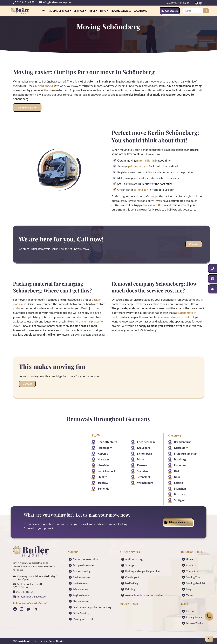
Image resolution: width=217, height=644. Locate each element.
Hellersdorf (105, 448)
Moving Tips (193, 577)
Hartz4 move (80, 583)
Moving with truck (83, 619)
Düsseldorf (181, 448)
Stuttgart (180, 500)
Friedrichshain (146, 442)
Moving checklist (196, 583)
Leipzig (178, 483)
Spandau (142, 471)
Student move (81, 601)
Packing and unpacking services (143, 571)
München (180, 489)
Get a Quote (170, 11)
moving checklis (45, 86)
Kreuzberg (144, 448)
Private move (80, 589)
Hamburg (180, 459)
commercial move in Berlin (174, 317)
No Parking (132, 583)
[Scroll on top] (209, 639)
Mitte (140, 459)
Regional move (81, 595)
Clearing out (132, 577)
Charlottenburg (107, 442)
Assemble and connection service (144, 595)
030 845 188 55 (23, 592)
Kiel (177, 471)
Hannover (180, 465)
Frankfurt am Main (186, 454)
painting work (137, 166)
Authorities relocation (85, 559)
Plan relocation (178, 522)
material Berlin (145, 160)
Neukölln (103, 465)
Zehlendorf (105, 489)
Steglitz (102, 477)
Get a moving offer (27, 108)
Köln (177, 477)
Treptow (103, 483)
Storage (130, 565)
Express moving (82, 571)
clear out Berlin (156, 205)
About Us (191, 565)
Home (189, 559)
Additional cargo (135, 559)
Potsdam (180, 494)
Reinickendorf (106, 471)
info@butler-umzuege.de (55, 2)
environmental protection (88, 321)
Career (190, 595)
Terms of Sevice (195, 623)
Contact (194, 244)
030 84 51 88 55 (24, 2)
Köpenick (103, 454)
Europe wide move (83, 565)
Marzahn (103, 459)
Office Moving (81, 613)
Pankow (142, 465)
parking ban (141, 190)
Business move (81, 577)
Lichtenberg (144, 454)
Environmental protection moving (92, 607)
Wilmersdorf (145, 483)
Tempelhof (144, 477)
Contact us (192, 571)
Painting (130, 589)
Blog (189, 589)
